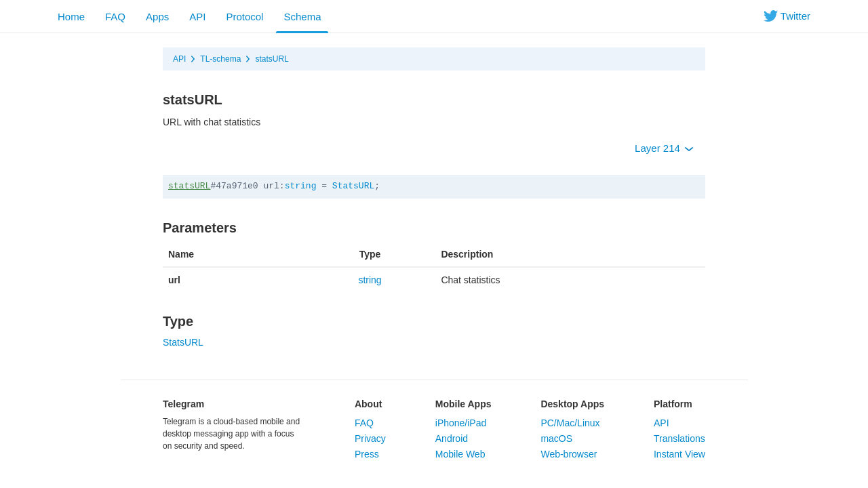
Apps (157, 17)
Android (452, 439)
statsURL (272, 59)
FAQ (115, 17)
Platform (673, 404)
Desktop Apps (572, 404)
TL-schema (220, 59)
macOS (556, 439)
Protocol (244, 17)
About (368, 404)
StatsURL (353, 186)
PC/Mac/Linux (570, 423)
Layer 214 (664, 148)
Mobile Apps (463, 404)
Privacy (370, 439)
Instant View (679, 454)
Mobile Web (460, 454)
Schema (302, 17)
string (301, 186)
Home (71, 17)
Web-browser (569, 454)
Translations (679, 439)
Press (367, 454)
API (197, 17)
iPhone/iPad (461, 423)
